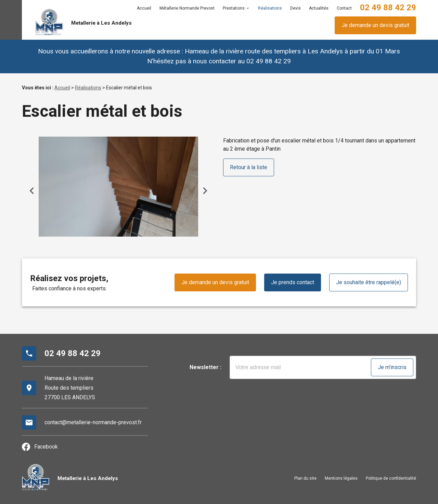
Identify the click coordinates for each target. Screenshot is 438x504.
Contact (344, 8)
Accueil (144, 8)
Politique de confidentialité (391, 478)
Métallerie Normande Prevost (187, 8)
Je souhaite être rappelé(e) (369, 282)
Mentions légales (341, 478)
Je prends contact (293, 282)
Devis (295, 8)
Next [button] (205, 191)
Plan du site (305, 478)
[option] (118, 186)
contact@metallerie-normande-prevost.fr (93, 422)
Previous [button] (32, 191)
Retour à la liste (249, 167)
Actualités (319, 8)
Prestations (234, 8)
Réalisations (270, 8)
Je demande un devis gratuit (375, 25)
